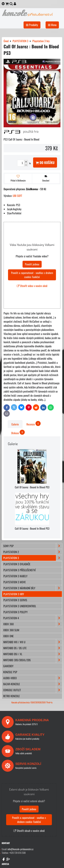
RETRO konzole (12, 696)
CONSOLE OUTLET (33, 690)
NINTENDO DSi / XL (33, 654)
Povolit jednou (32, 264)
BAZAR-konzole (33, 684)
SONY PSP (33, 546)
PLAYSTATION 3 (33, 558)
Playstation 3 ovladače (17, 564)
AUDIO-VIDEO (33, 678)
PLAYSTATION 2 (33, 552)
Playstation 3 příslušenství (20, 570)
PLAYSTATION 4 (33, 618)
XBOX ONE (8, 636)
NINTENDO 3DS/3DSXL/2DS (33, 660)
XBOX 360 (33, 624)
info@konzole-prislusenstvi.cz (20, 849)
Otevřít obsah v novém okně (29, 831)
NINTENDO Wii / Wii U (33, 642)
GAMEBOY (8, 666)
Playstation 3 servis (15, 600)
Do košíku (45, 163)
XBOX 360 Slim (11, 630)
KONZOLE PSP (10, 672)
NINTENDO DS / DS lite (33, 648)
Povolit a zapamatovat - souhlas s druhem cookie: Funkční (32, 275)
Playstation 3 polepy (16, 612)
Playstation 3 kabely (15, 576)
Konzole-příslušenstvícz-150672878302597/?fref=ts (32, 702)
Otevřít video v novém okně (32, 286)
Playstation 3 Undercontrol (20, 606)
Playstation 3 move (15, 582)
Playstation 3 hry (14, 594)
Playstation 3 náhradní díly (33, 588)
